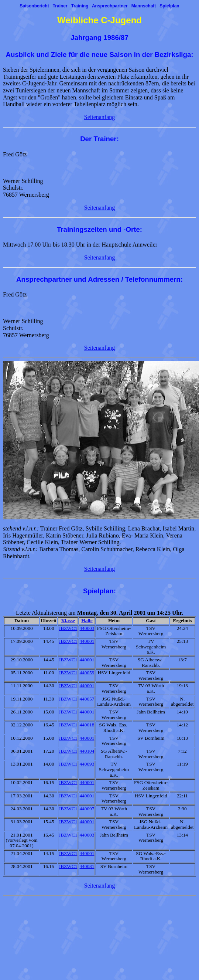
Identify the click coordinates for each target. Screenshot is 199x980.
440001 (87, 641)
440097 (87, 809)
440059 (87, 673)
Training (80, 6)
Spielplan (169, 6)
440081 (87, 866)
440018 (87, 725)
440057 (87, 699)
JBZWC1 (68, 628)
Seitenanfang (100, 117)
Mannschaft (144, 6)
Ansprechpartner (110, 6)
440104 (87, 751)
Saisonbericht (34, 6)
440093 (87, 764)
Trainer (60, 6)
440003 (87, 628)
